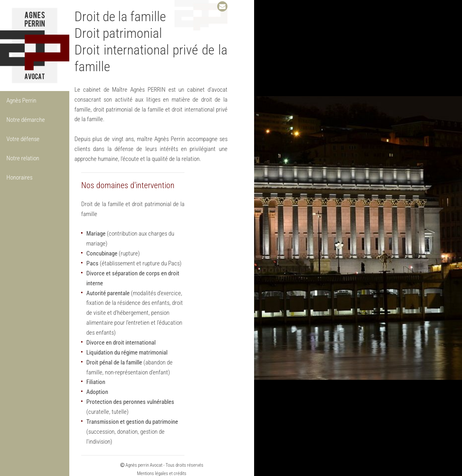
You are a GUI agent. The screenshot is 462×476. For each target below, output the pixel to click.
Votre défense (23, 139)
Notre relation (23, 158)
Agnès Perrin (21, 100)
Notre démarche (26, 120)
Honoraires (19, 177)
